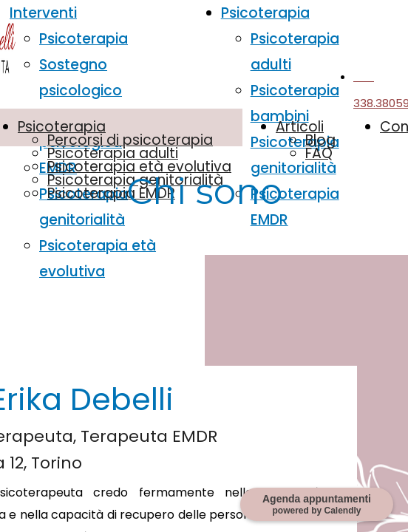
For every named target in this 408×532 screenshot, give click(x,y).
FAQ (319, 153)
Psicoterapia (84, 39)
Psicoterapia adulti (113, 153)
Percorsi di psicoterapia (130, 140)
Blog (320, 140)
